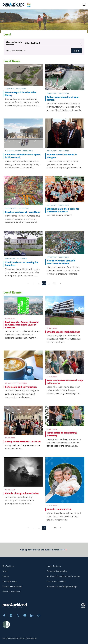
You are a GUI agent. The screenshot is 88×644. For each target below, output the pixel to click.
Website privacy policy (57, 571)
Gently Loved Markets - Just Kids (23, 442)
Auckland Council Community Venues (63, 576)
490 (44, 283)
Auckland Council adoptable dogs (62, 587)
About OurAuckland (11, 592)
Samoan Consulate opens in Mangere (62, 156)
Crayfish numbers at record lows (23, 212)
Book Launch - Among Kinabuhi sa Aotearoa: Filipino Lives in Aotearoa (22, 325)
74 (55, 528)
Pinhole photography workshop (22, 493)
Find (77, 51)
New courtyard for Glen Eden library (21, 94)
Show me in (14, 43)
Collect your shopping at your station (63, 99)
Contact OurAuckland (12, 587)
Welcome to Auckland (56, 581)
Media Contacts (54, 566)
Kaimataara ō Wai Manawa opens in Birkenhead (23, 156)
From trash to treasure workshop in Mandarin (65, 382)
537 (55, 283)
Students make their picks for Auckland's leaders (63, 210)
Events (6, 576)
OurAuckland (8, 566)
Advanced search (16, 51)
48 (44, 528)
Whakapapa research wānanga (63, 332)
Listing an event (10, 581)
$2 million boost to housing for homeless (22, 264)
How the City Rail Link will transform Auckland (61, 262)
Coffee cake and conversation (21, 387)
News (5, 571)
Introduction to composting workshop (62, 434)
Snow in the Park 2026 (59, 509)
